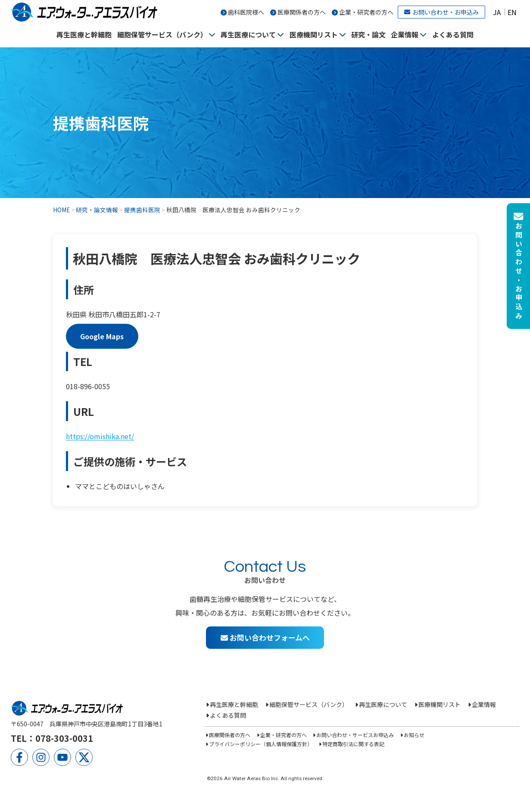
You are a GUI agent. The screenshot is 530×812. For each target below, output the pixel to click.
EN (512, 12)
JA (497, 12)
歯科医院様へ (246, 12)
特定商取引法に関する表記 (353, 744)
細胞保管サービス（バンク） (162, 34)
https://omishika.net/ (100, 436)
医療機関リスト (314, 34)
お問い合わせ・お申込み (441, 12)
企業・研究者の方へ (366, 12)
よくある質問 (453, 34)
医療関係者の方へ (302, 12)
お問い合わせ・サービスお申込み (355, 735)
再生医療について (248, 34)
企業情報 (405, 34)
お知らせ (414, 735)
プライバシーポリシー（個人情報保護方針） (261, 744)
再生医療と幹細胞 (84, 34)
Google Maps (102, 336)
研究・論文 (368, 34)
